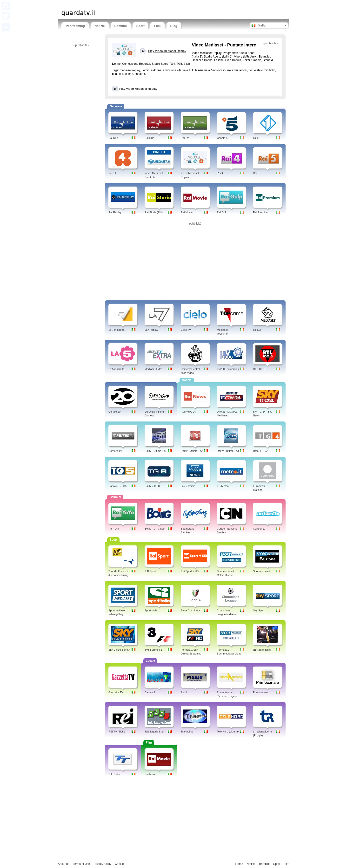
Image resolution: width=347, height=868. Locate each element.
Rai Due (149, 138)
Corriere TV (115, 451)
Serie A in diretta (190, 610)
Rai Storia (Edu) (154, 212)
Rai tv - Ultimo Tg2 (192, 451)
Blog (174, 26)
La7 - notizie (188, 486)
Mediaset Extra (153, 369)
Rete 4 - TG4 (261, 451)
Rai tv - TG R (152, 486)
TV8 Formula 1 (153, 650)
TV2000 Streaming (228, 369)
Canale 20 (114, 412)
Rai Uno (113, 138)
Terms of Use (81, 864)
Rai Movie (187, 212)
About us (63, 864)
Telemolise (187, 732)
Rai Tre (185, 138)
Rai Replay (115, 212)
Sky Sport (259, 610)
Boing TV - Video (155, 529)
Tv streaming (75, 26)
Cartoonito (259, 529)
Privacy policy (102, 864)
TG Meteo (223, 486)
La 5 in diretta (117, 369)
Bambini (121, 26)
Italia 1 (257, 138)
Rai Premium (261, 212)
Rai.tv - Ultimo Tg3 (228, 451)
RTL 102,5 (259, 369)
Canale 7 (150, 692)
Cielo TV (186, 330)
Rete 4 (112, 173)
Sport (140, 26)
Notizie (100, 26)
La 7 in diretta (117, 330)
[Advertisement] (118, 4)
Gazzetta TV (116, 692)
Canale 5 (222, 138)
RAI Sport (150, 571)
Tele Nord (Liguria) (228, 732)
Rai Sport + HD (190, 571)
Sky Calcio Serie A (119, 650)
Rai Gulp (222, 212)
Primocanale (260, 692)
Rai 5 (256, 173)
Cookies (120, 864)
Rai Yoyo (114, 529)
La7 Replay (151, 330)
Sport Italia (151, 610)
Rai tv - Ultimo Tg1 (156, 451)
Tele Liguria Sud (154, 732)
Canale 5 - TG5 (117, 486)
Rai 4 (220, 173)
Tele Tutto (114, 774)
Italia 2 (257, 330)
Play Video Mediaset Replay (138, 89)
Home (239, 864)
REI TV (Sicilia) (117, 732)
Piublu (184, 692)
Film (157, 26)
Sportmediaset (262, 571)
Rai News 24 (188, 412)
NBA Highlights (262, 650)
